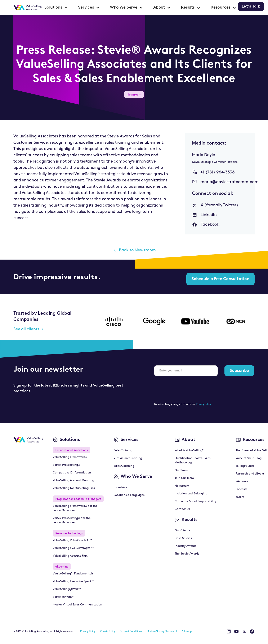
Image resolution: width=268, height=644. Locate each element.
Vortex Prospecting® (67, 465)
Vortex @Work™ (64, 597)
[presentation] (186, 388)
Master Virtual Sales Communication (77, 605)
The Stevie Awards (187, 554)
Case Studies (183, 538)
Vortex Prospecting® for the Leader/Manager (72, 520)
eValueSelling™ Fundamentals (73, 574)
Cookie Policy (108, 631)
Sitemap (187, 631)
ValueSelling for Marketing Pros (74, 488)
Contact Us (182, 509)
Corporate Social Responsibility (195, 501)
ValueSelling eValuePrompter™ (73, 548)
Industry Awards (185, 546)
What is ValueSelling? (189, 451)
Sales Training (123, 451)
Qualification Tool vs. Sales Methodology (193, 460)
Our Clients (182, 531)
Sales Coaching (124, 466)
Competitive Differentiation (72, 473)
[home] (28, 8)
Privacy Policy (204, 404)
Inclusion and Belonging (191, 494)
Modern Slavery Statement (162, 631)
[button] (56, 8)
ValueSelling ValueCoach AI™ (72, 540)
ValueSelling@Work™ (67, 589)
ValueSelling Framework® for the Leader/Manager (75, 508)
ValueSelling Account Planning (73, 480)
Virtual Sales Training (128, 458)
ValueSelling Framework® (70, 457)
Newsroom (182, 486)
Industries (120, 487)
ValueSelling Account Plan (70, 556)
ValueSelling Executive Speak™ (73, 581)
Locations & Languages (129, 495)
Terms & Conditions (131, 631)
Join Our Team (184, 478)
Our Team (181, 470)
